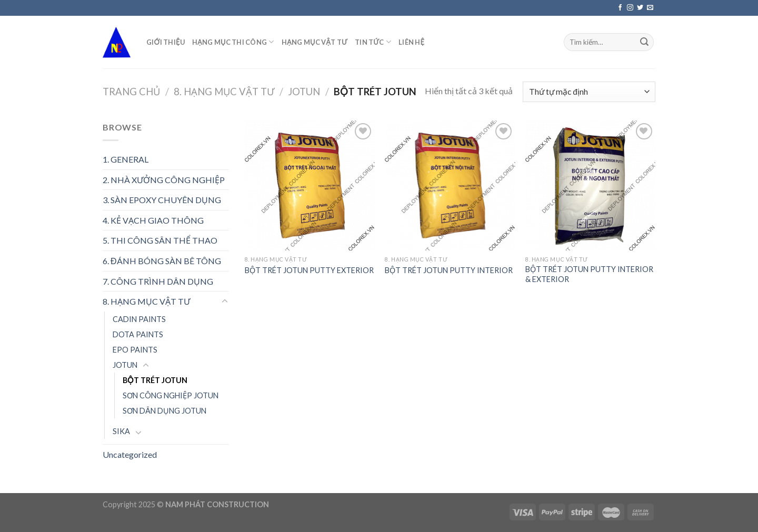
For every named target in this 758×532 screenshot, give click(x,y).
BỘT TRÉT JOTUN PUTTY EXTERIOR (309, 270)
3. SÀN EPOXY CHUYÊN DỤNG (162, 200)
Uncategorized (130, 454)
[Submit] (644, 42)
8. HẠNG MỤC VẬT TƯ (224, 92)
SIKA (121, 431)
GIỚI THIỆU (166, 42)
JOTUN (304, 92)
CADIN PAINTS (139, 319)
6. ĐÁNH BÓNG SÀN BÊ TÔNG (162, 261)
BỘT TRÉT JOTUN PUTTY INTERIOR (449, 270)
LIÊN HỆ (411, 42)
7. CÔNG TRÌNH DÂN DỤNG (158, 281)
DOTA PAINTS (138, 334)
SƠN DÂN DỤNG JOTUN (164, 411)
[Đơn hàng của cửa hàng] (589, 92)
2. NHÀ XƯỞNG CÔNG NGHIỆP (164, 180)
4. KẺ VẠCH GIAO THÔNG (153, 220)
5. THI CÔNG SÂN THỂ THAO (160, 240)
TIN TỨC (373, 42)
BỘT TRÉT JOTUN (155, 380)
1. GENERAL (126, 159)
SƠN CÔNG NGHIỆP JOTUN (171, 395)
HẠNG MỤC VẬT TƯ (315, 42)
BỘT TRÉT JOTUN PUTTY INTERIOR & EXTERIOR (589, 274)
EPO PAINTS (135, 350)
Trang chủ (131, 92)
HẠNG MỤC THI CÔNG (233, 42)
